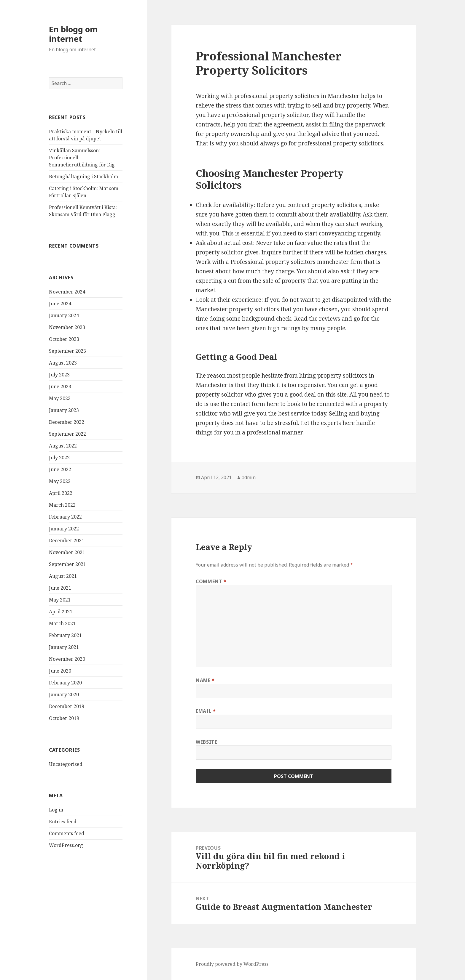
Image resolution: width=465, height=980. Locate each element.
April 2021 (61, 612)
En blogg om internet (73, 34)
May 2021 (60, 600)
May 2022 (60, 481)
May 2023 (60, 398)
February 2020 (65, 683)
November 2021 (67, 552)
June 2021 (60, 588)
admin (249, 477)
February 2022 (65, 517)
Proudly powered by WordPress (232, 964)
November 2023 (67, 327)
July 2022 (59, 458)
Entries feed (63, 822)
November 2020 (67, 659)
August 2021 (63, 576)
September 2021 (67, 564)
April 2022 (61, 493)
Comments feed (67, 833)
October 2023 (64, 339)
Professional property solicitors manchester (290, 262)
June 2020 (60, 671)
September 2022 (67, 434)
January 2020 (64, 694)
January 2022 (64, 529)
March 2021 (62, 623)
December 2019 (67, 706)
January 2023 (64, 410)
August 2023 (63, 363)
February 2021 (65, 635)
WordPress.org (66, 845)
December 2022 (67, 422)
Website (206, 742)
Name (205, 680)
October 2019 (64, 718)
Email (206, 711)
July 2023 (59, 375)
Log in (56, 810)
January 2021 (64, 647)
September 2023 (67, 351)
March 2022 (62, 505)
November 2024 (67, 292)
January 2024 (64, 315)
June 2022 (60, 469)
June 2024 (60, 304)
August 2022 (63, 446)
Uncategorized (66, 764)
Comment (211, 581)
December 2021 (67, 540)
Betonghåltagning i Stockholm (83, 177)
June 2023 (60, 386)
